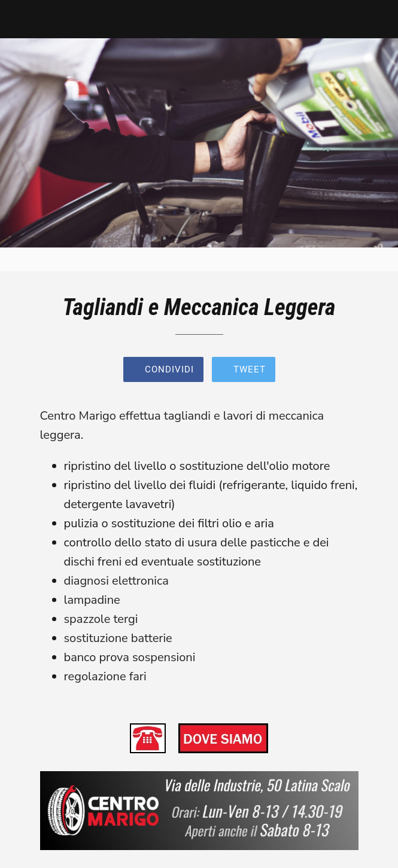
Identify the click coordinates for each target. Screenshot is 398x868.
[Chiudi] (19, 19)
